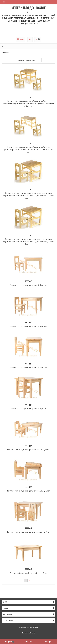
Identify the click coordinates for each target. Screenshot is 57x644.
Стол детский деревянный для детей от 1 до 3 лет (28, 573)
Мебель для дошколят (29, 8)
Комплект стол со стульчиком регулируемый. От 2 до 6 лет (29, 491)
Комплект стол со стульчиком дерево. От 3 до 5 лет (29, 367)
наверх (48, 642)
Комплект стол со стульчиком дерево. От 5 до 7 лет (28, 408)
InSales (33, 633)
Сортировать (21, 60)
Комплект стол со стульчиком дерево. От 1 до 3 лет (29, 285)
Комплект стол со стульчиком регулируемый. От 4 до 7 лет (28, 532)
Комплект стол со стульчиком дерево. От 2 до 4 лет (29, 326)
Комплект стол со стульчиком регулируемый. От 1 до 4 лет (29, 450)
